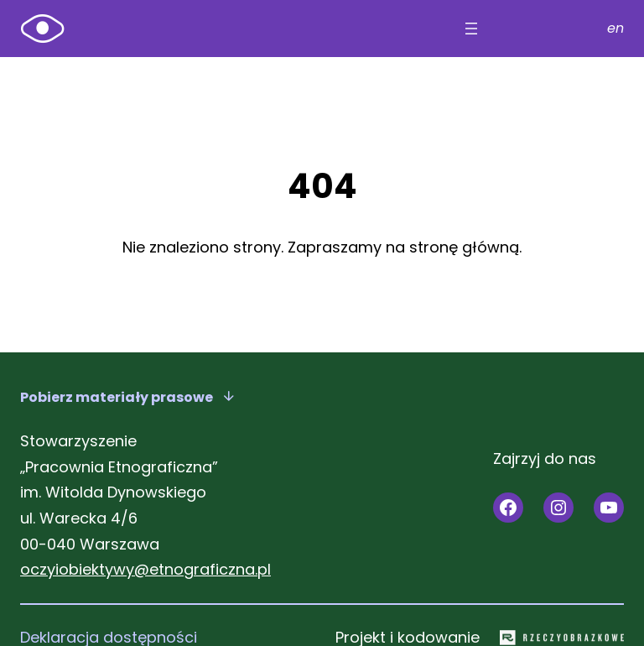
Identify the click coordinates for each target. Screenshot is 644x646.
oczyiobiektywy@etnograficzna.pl (145, 569)
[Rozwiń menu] (471, 29)
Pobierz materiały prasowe (117, 397)
